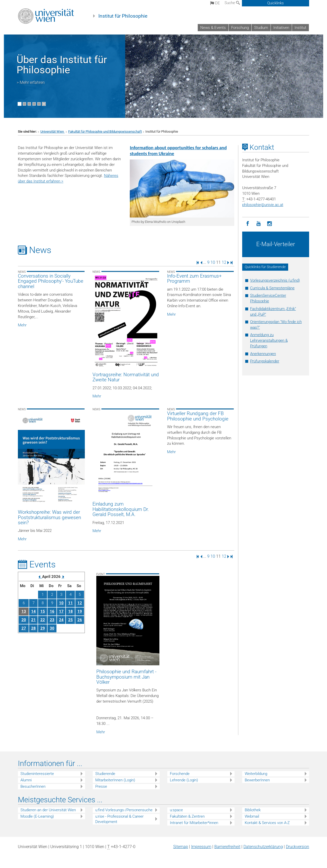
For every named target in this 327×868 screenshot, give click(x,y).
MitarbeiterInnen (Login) (115, 780)
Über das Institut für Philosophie (62, 65)
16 (52, 611)
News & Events (213, 28)
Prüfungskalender (265, 361)
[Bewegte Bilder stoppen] (44, 104)
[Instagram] (270, 224)
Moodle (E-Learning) (37, 816)
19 (80, 611)
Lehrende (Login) (184, 780)
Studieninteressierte (37, 774)
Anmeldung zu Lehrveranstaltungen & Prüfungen (269, 340)
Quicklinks (276, 3)
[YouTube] (259, 224)
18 (71, 611)
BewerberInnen (257, 780)
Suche (232, 3)
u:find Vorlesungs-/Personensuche (124, 810)
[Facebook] (248, 224)
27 (24, 628)
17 (61, 611)
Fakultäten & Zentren (187, 816)
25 (71, 620)
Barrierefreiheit (227, 847)
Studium (261, 28)
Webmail (252, 816)
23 (52, 620)
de (215, 3)
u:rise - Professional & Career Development (119, 819)
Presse (101, 786)
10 (213, 262)
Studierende (105, 774)
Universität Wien (52, 132)
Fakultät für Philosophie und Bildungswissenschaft (105, 132)
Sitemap (181, 847)
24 (61, 620)
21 (33, 620)
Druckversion (297, 847)
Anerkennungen (263, 354)
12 (224, 262)
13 (24, 611)
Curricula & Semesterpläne (272, 288)
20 (24, 620)
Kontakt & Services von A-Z (267, 823)
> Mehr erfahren (31, 82)
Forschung (240, 28)
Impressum (201, 847)
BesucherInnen (33, 786)
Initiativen (281, 28)
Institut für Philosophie (123, 16)
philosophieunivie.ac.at (263, 205)
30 (52, 628)
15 (43, 611)
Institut (300, 28)
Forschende (180, 774)
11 (71, 603)
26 (80, 620)
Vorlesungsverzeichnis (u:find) (275, 280)
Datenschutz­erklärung (263, 847)
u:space (176, 810)
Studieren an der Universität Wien (48, 810)
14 (33, 611)
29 (43, 628)
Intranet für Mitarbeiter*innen (194, 823)
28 (33, 628)
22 (43, 620)
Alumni (26, 780)
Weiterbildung (256, 774)
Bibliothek (253, 810)
